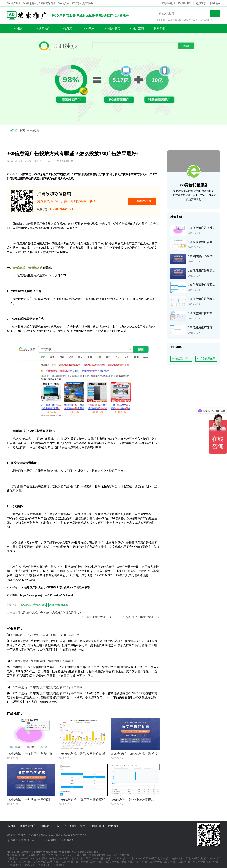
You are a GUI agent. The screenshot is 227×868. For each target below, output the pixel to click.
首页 (22, 130)
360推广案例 (136, 28)
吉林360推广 (83, 861)
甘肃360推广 (121, 858)
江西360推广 (69, 861)
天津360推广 (17, 865)
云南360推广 (60, 865)
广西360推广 (150, 858)
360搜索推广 (42, 28)
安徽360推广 (64, 858)
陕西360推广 (200, 861)
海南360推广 (179, 858)
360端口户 (34, 855)
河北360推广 (193, 858)
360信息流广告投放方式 (182, 358)
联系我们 (159, 28)
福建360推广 (107, 858)
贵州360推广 (164, 858)
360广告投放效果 (206, 358)
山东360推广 (157, 861)
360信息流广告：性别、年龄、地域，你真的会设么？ (46, 635)
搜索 (215, 13)
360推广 (19, 28)
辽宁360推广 (97, 861)
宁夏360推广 (128, 861)
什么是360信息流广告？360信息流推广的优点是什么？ (50, 612)
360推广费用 (113, 28)
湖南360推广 (40, 861)
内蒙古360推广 (113, 861)
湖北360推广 (26, 861)
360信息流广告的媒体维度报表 (207, 299)
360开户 (89, 28)
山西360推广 (185, 861)
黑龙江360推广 (208, 858)
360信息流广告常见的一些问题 (207, 270)
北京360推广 (78, 858)
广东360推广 (136, 858)
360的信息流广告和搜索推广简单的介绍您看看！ (43, 661)
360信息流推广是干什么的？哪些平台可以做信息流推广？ (126, 617)
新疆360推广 (31, 865)
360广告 (34, 858)
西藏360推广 (45, 865)
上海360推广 (171, 861)
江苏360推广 (54, 861)
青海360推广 (142, 861)
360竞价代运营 (64, 855)
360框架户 (47, 855)
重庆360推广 (93, 858)
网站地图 (215, 3)
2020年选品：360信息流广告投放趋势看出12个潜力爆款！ (49, 687)
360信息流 (66, 28)
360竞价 (52, 858)
